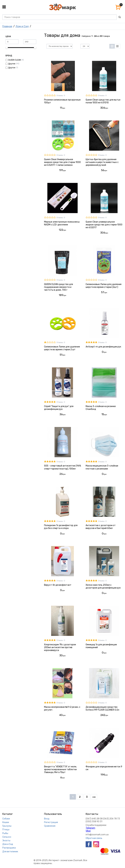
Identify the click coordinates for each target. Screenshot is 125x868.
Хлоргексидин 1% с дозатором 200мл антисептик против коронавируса (60, 647)
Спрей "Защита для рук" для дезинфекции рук (59, 408)
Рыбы (5, 833)
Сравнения (50, 826)
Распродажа (9, 848)
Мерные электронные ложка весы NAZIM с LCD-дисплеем (62, 223)
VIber (88, 831)
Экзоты (6, 841)
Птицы (6, 830)
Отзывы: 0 (61, 96)
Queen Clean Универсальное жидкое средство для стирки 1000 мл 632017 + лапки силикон (62, 162)
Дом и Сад (22, 26)
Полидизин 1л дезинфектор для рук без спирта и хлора (61, 527)
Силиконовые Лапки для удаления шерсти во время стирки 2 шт (62, 348)
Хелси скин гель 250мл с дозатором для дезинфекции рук (103, 586)
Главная (7, 26)
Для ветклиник (10, 852)
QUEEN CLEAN (15, 60)
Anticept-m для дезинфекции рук (103, 347)
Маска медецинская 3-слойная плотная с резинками (102, 467)
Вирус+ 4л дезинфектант (58, 585)
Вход (47, 819)
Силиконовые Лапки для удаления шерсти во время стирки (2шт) (104, 286)
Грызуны (7, 826)
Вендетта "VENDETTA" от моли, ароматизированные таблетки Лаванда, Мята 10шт (60, 769)
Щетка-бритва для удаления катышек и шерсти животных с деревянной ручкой (102, 162)
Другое (12, 68)
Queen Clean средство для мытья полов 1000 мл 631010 (103, 101)
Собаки (6, 819)
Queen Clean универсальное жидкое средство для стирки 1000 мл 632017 (104, 225)
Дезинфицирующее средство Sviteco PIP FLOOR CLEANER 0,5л (102, 708)
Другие (12, 64)
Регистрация (51, 822)
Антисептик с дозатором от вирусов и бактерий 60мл (101, 527)
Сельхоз (7, 837)
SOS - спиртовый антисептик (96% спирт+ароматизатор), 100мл (63, 467)
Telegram (90, 828)
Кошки (6, 822)
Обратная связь (94, 838)
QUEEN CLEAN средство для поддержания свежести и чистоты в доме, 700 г (59, 287)
